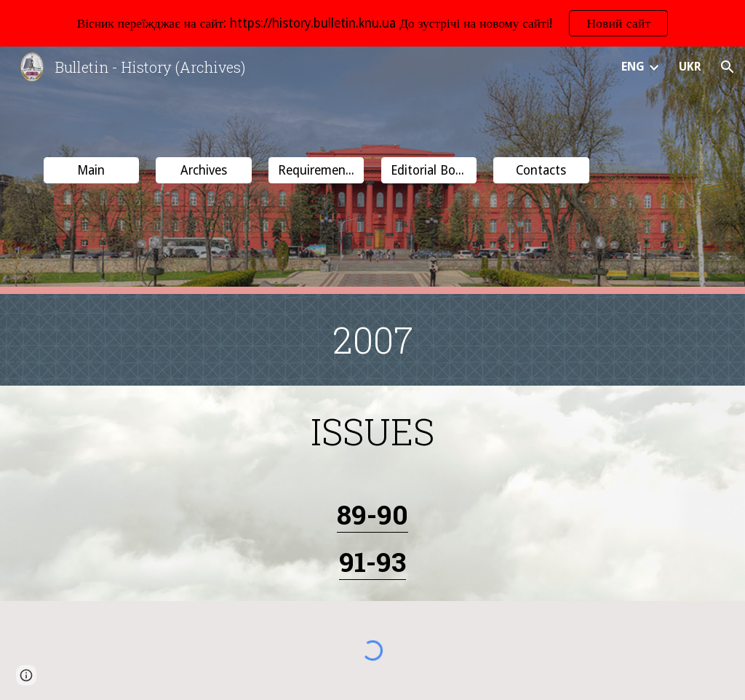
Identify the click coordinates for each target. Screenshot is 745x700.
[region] (372, 23)
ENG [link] (633, 67)
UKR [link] (690, 67)
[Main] (91, 171)
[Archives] (203, 171)
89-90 (372, 514)
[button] (728, 67)
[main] (373, 340)
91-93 (372, 561)
